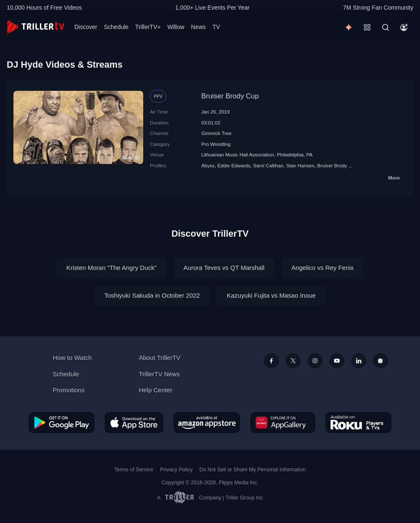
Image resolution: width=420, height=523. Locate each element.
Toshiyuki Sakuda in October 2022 (152, 295)
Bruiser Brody (332, 165)
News (198, 27)
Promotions (69, 390)
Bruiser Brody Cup (230, 96)
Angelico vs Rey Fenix (323, 268)
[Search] (386, 27)
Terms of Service (134, 470)
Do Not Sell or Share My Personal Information (253, 470)
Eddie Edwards (234, 165)
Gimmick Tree (216, 133)
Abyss (208, 165)
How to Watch (72, 358)
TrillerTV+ (148, 27)
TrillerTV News (159, 374)
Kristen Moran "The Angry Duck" (112, 268)
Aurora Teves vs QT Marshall (224, 268)
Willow (176, 27)
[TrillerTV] (35, 27)
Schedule (116, 27)
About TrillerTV (159, 358)
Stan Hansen (300, 165)
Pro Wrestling (216, 144)
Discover (86, 27)
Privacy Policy (176, 470)
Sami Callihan (268, 165)
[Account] (404, 27)
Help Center (155, 390)
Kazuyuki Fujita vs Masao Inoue (271, 295)
